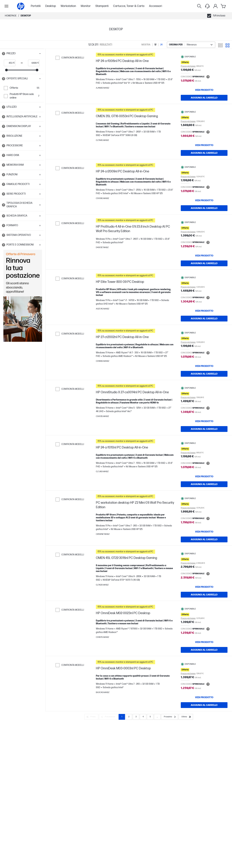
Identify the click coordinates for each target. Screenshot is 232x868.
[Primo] (91, 717)
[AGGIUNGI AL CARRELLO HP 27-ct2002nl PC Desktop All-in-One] (204, 374)
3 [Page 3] (136, 717)
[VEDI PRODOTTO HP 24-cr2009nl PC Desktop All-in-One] (204, 200)
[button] (22, 54)
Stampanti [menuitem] (102, 6)
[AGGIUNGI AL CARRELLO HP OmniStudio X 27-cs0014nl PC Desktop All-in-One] (204, 429)
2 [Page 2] (129, 717)
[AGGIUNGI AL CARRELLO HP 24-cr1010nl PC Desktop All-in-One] (204, 484)
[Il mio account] (215, 6)
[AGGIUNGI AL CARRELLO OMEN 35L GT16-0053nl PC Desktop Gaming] (204, 153)
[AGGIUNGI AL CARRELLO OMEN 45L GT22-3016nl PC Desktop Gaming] (204, 595)
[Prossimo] (170, 717)
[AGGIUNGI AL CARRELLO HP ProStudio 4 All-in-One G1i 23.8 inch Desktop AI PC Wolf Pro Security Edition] (204, 263)
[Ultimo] (186, 717)
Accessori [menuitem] (156, 6)
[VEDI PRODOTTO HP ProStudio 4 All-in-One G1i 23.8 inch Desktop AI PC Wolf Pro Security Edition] (204, 256)
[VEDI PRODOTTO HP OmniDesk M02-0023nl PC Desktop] (204, 642)
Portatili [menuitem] (36, 6)
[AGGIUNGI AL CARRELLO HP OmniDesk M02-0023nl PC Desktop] (204, 650)
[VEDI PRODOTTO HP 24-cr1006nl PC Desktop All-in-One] (204, 90)
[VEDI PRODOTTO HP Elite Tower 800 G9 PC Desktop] (204, 311)
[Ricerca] (199, 6)
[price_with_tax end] (33, 63)
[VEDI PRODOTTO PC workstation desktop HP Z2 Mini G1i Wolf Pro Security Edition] (204, 532)
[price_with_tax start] (9, 63)
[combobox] (191, 45)
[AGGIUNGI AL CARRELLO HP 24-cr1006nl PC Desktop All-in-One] (204, 98)
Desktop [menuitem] (51, 6)
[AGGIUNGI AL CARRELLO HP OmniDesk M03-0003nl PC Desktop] (204, 705)
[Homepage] (21, 6)
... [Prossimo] (157, 717)
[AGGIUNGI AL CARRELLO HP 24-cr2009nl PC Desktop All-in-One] (204, 208)
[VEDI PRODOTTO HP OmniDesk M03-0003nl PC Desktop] (204, 697)
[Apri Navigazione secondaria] (6, 6)
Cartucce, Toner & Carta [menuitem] (129, 6)
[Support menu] (207, 6)
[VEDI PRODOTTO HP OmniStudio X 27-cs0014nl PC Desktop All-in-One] (204, 421)
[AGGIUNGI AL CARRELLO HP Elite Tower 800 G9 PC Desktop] (204, 319)
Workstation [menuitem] (68, 6)
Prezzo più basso (188, 66)
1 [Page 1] (122, 717)
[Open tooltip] (4, 54)
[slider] (6, 70)
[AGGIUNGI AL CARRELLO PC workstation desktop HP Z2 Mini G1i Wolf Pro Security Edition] (204, 539)
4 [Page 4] (143, 717)
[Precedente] (108, 717)
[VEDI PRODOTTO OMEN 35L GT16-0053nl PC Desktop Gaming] (204, 145)
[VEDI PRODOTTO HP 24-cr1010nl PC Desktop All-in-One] (204, 476)
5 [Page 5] (150, 717)
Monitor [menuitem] (86, 6)
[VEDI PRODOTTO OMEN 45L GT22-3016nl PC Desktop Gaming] (204, 587)
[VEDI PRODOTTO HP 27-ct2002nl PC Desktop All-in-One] (204, 366)
